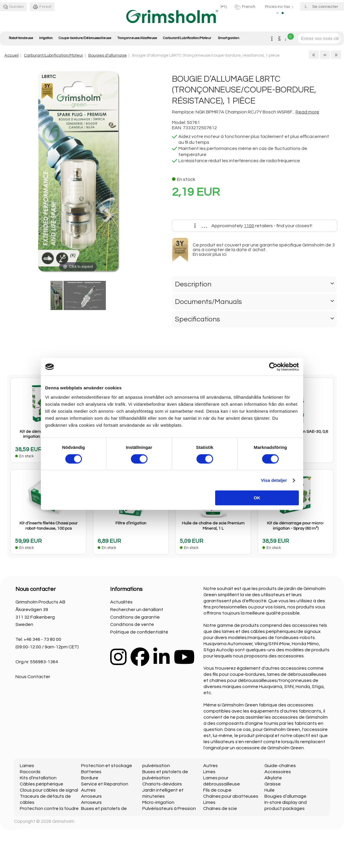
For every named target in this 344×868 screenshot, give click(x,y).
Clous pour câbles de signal (49, 790)
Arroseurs (91, 796)
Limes (209, 772)
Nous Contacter (33, 677)
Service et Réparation (105, 784)
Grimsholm (63, 821)
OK (257, 498)
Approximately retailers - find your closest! (253, 226)
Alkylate (273, 778)
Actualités (121, 602)
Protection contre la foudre (49, 808)
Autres (88, 790)
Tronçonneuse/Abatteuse (137, 38)
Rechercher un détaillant (137, 610)
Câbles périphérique (42, 784)
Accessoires (278, 772)
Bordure (90, 778)
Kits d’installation (38, 778)
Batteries (91, 772)
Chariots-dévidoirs (162, 784)
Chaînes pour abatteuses (231, 796)
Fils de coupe (217, 790)
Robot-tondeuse (21, 38)
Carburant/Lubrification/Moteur (187, 38)
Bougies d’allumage (108, 55)
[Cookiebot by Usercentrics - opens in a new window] (273, 367)
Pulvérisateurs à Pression (169, 808)
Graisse (273, 784)
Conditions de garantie (135, 617)
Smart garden (229, 38)
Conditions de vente (132, 624)
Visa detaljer (274, 480)
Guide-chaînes (280, 766)
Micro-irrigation (158, 802)
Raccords (30, 772)
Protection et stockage (107, 766)
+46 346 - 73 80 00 (42, 639)
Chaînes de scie (220, 808)
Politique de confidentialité (139, 632)
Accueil (12, 55)
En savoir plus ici (210, 254)
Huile (270, 790)
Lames (27, 766)
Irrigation (46, 38)
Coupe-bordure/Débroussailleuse (85, 38)
